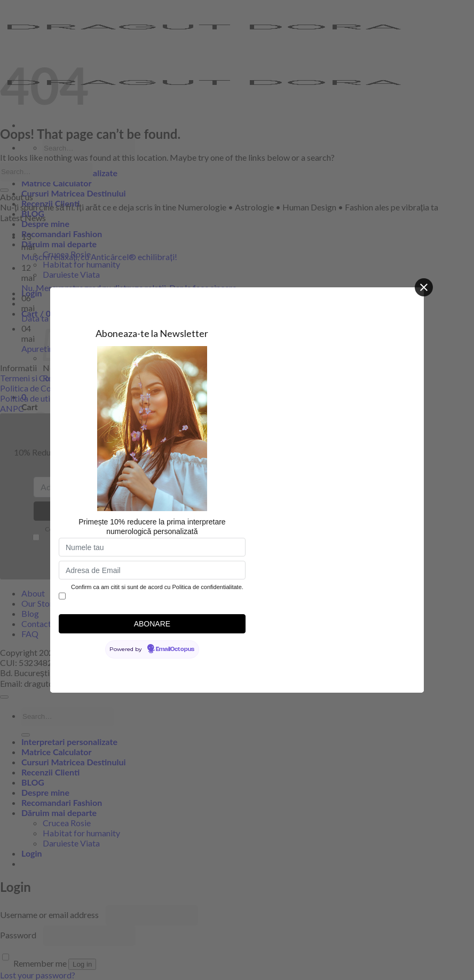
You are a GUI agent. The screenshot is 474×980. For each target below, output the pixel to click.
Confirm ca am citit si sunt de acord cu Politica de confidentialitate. (157, 587)
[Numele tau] (152, 547)
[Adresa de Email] (152, 570)
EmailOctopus (175, 649)
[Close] (424, 287)
